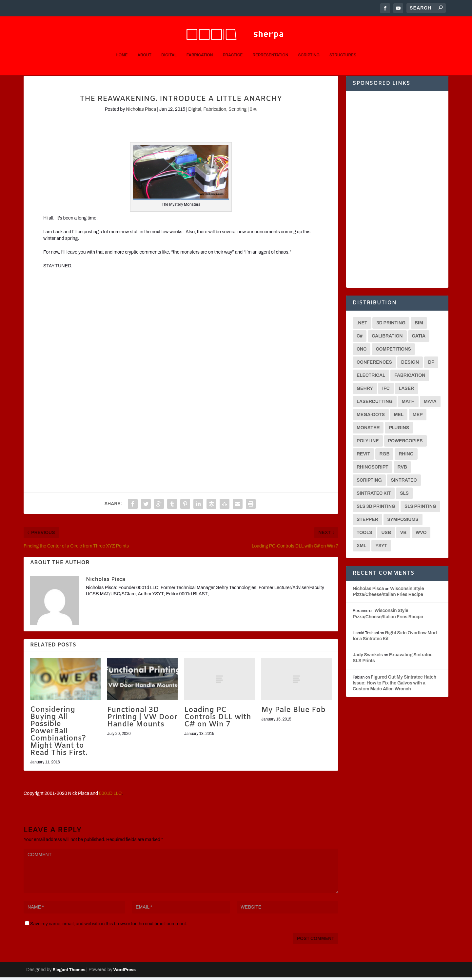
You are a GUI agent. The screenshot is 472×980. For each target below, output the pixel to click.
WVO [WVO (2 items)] (421, 535)
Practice (233, 45)
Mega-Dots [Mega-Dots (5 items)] (371, 417)
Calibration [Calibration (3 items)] (387, 339)
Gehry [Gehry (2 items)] (365, 391)
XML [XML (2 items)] (361, 548)
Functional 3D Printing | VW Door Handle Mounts (142, 720)
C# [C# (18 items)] (360, 339)
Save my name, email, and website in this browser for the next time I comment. (109, 926)
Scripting (309, 45)
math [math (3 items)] (408, 404)
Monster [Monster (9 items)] (368, 430)
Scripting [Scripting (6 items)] (369, 483)
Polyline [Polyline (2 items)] (368, 443)
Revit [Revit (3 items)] (363, 457)
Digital (169, 45)
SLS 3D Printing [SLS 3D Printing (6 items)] (376, 509)
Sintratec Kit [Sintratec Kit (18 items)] (374, 496)
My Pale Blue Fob (293, 713)
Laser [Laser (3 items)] (406, 391)
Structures (343, 45)
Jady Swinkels (368, 657)
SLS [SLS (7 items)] (404, 496)
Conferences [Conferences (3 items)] (374, 365)
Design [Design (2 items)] (410, 365)
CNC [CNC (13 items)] (362, 352)
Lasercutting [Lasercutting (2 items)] (375, 404)
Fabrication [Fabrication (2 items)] (410, 378)
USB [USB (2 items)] (386, 535)
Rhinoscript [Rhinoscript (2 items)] (373, 470)
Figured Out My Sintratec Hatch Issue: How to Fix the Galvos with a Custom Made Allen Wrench (394, 686)
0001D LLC (110, 796)
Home (122, 45)
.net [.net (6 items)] (362, 326)
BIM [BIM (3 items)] (419, 326)
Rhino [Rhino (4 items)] (406, 457)
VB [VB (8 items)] (403, 535)
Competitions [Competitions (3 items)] (393, 352)
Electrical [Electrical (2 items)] (371, 378)
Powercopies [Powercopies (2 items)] (405, 443)
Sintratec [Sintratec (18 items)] (404, 483)
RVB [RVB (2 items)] (402, 470)
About (144, 45)
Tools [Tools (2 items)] (364, 535)
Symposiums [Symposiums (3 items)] (403, 522)
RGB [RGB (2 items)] (384, 457)
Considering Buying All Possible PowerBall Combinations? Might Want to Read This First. (59, 734)
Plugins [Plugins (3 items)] (399, 430)
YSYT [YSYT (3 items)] (381, 548)
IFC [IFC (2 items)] (386, 391)
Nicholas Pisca (141, 112)
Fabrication (200, 45)
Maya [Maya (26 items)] (430, 404)
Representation (270, 45)
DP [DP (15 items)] (431, 365)
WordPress (125, 972)
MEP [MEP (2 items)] (418, 417)
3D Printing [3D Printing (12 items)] (391, 326)
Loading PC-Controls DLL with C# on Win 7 (218, 720)
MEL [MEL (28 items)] (399, 417)
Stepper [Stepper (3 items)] (367, 522)
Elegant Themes (69, 972)
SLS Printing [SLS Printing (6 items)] (420, 509)
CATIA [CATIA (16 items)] (419, 339)
